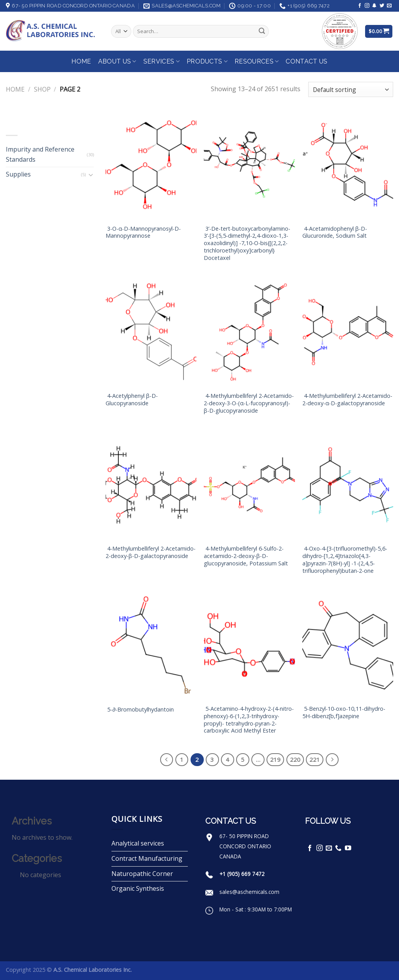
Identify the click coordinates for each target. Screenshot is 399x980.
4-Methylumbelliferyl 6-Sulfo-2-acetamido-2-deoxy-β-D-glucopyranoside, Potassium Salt (246, 556)
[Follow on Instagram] (367, 6)
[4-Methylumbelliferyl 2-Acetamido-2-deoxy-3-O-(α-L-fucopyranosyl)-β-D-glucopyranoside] (249, 333)
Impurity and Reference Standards (40, 154)
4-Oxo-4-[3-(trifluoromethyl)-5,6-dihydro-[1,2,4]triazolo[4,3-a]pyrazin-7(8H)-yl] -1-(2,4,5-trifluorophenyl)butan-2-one (345, 560)
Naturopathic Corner (142, 874)
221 (315, 759)
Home (81, 61)
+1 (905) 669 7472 (242, 874)
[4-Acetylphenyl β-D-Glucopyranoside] (151, 333)
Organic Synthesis (138, 888)
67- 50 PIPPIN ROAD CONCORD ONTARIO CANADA (245, 846)
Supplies (18, 174)
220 (295, 759)
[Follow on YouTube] (348, 848)
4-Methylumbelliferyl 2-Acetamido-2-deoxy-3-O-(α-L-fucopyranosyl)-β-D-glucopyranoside (249, 403)
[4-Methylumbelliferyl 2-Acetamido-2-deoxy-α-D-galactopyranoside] (348, 333)
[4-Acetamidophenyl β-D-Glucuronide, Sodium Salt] (348, 165)
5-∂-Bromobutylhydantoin (140, 710)
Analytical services (138, 843)
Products (207, 62)
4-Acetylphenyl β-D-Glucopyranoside (132, 400)
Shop (42, 89)
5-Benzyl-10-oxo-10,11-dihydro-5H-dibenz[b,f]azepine (344, 712)
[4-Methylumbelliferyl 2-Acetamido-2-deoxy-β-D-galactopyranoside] (151, 485)
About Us (117, 62)
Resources (257, 62)
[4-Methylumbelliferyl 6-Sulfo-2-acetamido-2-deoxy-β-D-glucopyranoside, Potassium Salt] (249, 485)
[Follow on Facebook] (360, 6)
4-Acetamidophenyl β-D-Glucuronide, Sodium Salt (335, 232)
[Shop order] (351, 89)
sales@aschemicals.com (249, 892)
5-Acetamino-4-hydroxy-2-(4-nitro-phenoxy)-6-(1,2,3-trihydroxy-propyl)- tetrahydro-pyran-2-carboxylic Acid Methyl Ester (249, 720)
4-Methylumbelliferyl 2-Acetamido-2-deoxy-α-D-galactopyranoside (347, 400)
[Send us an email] (389, 6)
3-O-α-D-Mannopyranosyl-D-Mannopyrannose (143, 232)
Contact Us (306, 61)
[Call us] (338, 848)
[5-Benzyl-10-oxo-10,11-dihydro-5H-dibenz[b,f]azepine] (348, 645)
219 (275, 759)
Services (162, 62)
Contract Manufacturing (147, 858)
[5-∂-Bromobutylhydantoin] (151, 645)
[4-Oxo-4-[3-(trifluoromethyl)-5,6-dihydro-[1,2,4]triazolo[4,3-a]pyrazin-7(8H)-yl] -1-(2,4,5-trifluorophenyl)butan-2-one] (348, 485)
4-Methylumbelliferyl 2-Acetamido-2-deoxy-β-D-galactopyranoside (151, 552)
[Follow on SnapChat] (374, 6)
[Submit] (262, 32)
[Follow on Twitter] (382, 6)
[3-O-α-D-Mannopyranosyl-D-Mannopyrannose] (151, 165)
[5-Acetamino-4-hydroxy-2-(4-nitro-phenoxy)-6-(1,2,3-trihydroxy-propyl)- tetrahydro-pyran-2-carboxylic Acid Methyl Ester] (249, 645)
